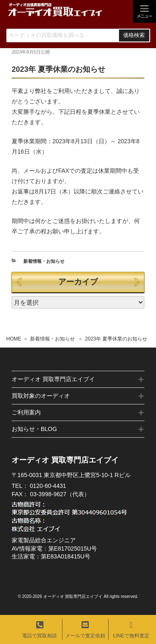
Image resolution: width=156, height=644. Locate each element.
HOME (14, 339)
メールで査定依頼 (85, 630)
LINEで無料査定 (131, 630)
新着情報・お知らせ (52, 339)
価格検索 (134, 35)
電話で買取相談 (40, 630)
